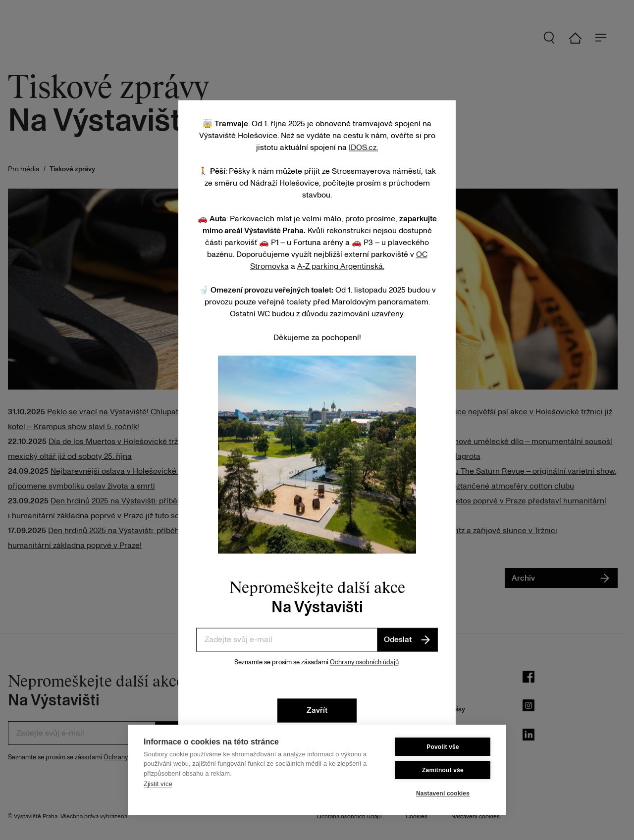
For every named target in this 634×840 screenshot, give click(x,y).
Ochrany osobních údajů (364, 662)
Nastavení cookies (443, 793)
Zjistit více (158, 784)
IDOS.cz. (363, 148)
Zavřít (317, 710)
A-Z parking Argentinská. (341, 266)
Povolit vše (443, 747)
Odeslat (408, 640)
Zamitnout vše (443, 770)
